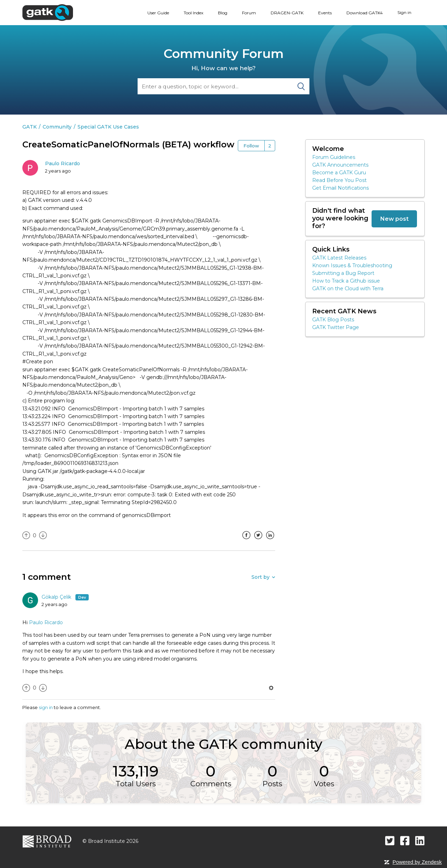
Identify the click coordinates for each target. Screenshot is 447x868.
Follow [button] (251, 146)
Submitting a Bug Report (343, 273)
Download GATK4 (365, 13)
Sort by (261, 577)
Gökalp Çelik (57, 597)
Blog (223, 13)
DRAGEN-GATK (287, 13)
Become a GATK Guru (339, 173)
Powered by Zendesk (417, 862)
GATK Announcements (340, 165)
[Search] (223, 86)
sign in (46, 707)
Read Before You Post (339, 180)
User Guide (158, 13)
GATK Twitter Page (336, 327)
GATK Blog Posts (333, 320)
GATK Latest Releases (339, 258)
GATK (30, 127)
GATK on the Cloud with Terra (348, 289)
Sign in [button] (404, 12)
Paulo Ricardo (63, 163)
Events (325, 13)
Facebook (246, 540)
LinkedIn (270, 540)
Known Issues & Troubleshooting (352, 265)
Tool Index (193, 13)
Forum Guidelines (334, 157)
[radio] (26, 536)
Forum (249, 13)
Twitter (258, 540)
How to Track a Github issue (346, 281)
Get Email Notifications (340, 188)
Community (57, 127)
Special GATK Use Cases (108, 127)
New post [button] (394, 219)
